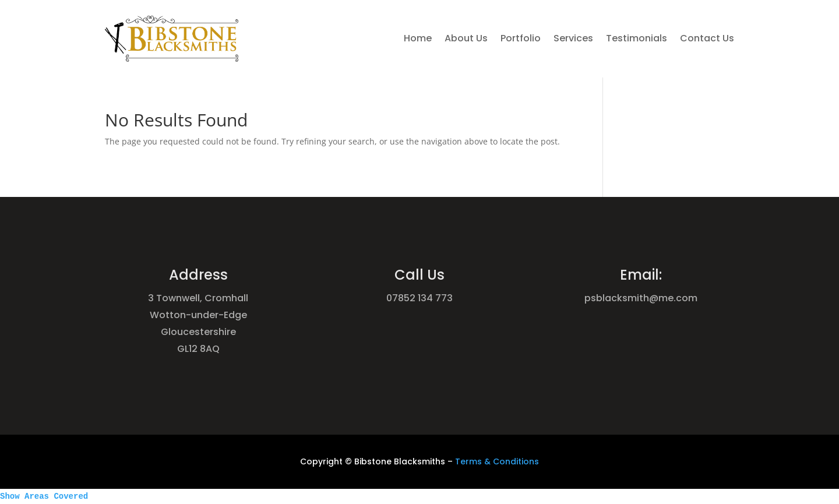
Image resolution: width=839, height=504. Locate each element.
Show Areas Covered (44, 496)
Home (418, 38)
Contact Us (707, 38)
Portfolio (521, 38)
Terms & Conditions (497, 461)
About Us (466, 38)
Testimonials (637, 38)
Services (573, 38)
